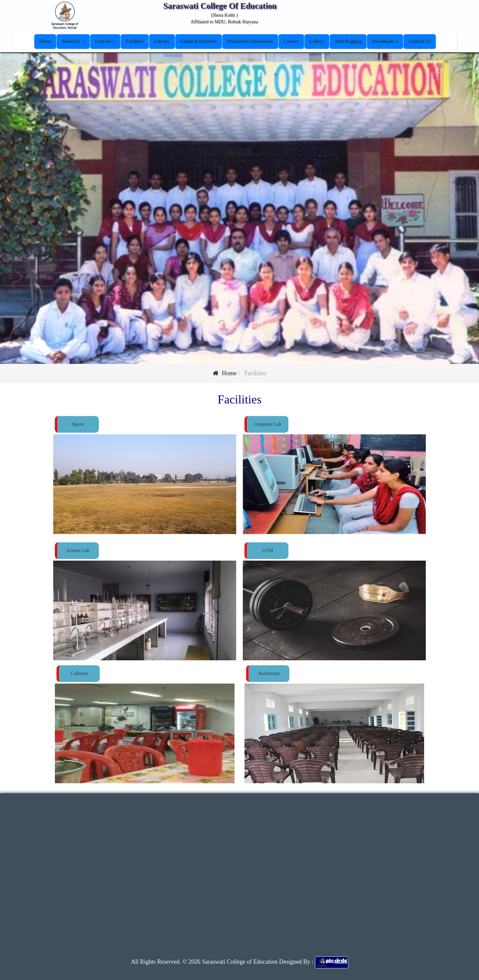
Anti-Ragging (348, 41)
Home (225, 373)
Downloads (385, 41)
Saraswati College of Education (239, 962)
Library (162, 41)
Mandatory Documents (250, 41)
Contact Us (420, 41)
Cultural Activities (199, 41)
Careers (291, 41)
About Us (73, 41)
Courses (105, 41)
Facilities (135, 41)
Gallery (317, 41)
